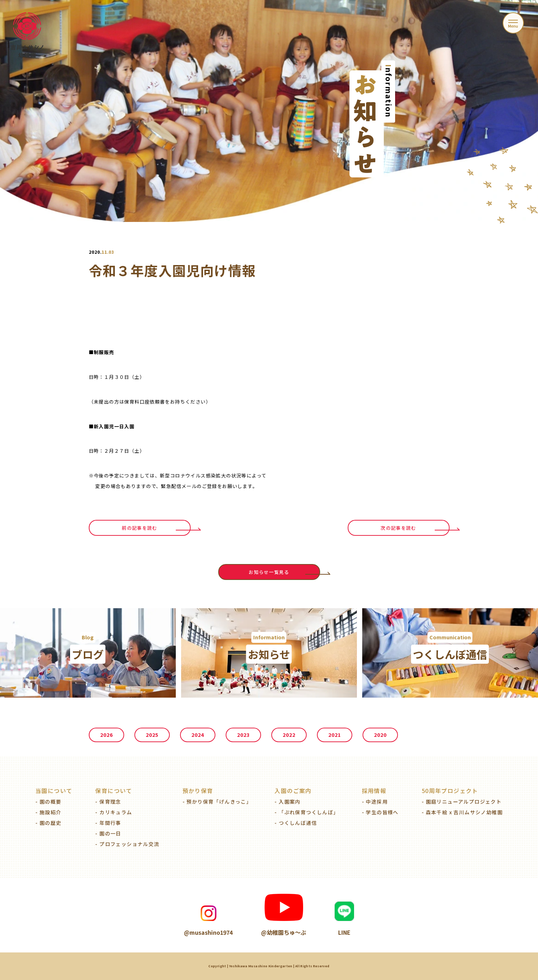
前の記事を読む (139, 528)
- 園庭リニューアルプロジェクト (462, 802)
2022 (289, 735)
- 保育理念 (108, 802)
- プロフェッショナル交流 (127, 844)
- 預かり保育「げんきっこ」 (217, 802)
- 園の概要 (48, 802)
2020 (380, 735)
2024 (198, 735)
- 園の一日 (108, 833)
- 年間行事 (108, 823)
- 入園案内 (287, 802)
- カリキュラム (114, 812)
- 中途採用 (375, 802)
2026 (106, 735)
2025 (152, 735)
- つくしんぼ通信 (296, 823)
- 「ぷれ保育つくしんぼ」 (306, 812)
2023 (243, 735)
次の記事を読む (398, 528)
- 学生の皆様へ (380, 812)
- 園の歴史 (48, 823)
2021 (334, 735)
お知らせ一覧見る (269, 572)
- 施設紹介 (48, 812)
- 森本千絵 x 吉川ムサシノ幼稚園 (462, 812)
